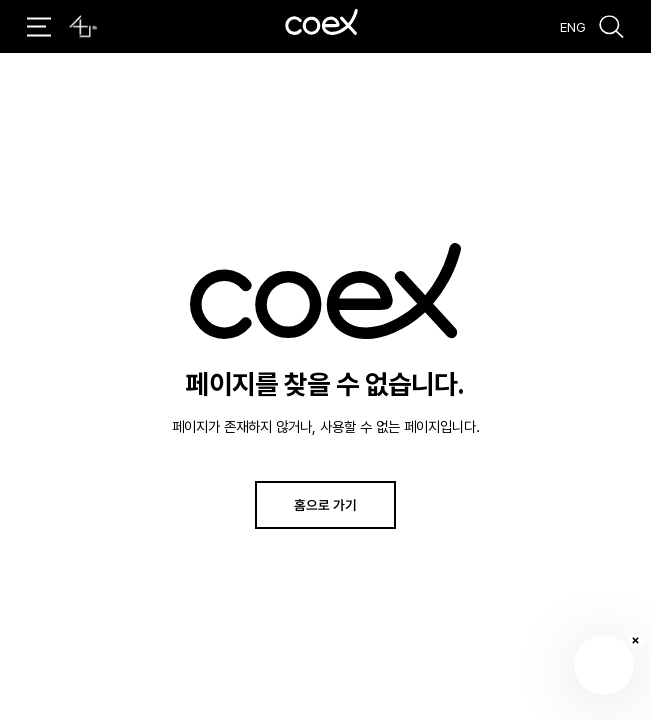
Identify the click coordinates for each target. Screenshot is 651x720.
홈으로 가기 (325, 504)
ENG (573, 26)
